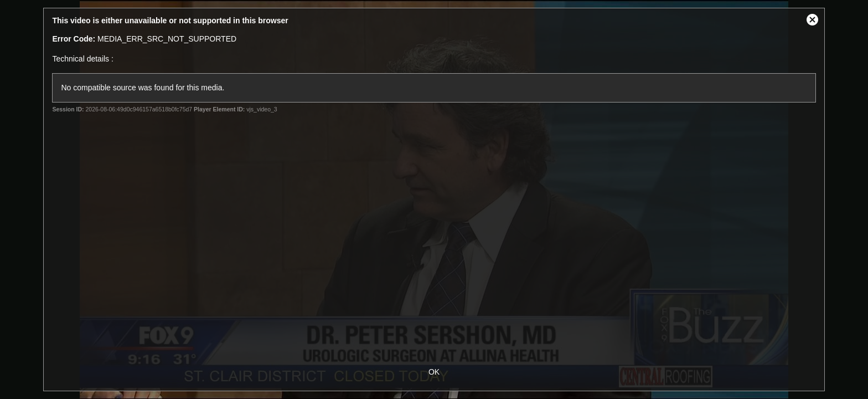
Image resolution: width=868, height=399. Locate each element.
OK (434, 372)
